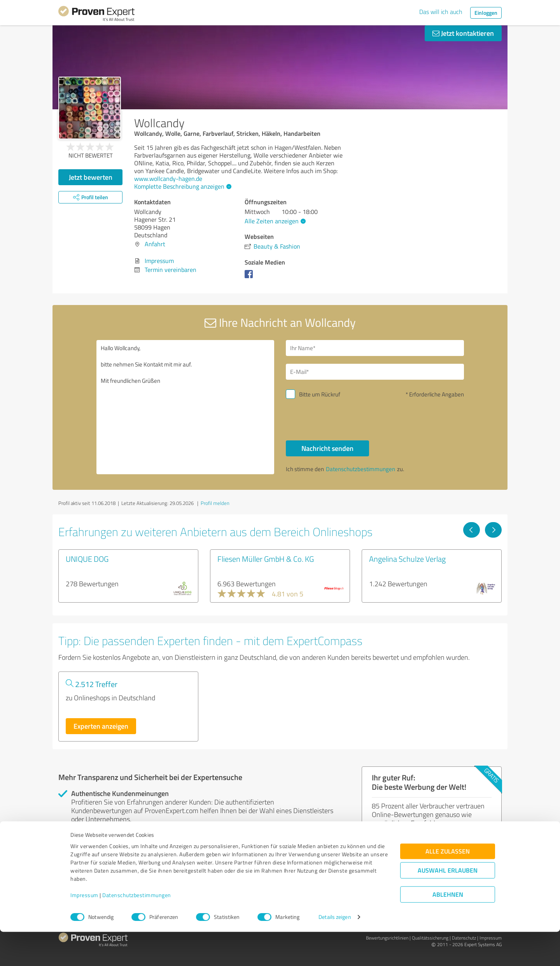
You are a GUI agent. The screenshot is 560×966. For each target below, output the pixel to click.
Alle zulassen (448, 886)
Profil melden (215, 503)
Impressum (84, 930)
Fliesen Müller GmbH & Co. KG (266, 559)
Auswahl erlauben (448, 905)
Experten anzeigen (101, 726)
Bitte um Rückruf (320, 394)
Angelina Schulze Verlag (407, 559)
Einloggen (486, 13)
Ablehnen (448, 929)
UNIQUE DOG (87, 559)
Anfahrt (155, 244)
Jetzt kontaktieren (463, 33)
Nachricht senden (327, 448)
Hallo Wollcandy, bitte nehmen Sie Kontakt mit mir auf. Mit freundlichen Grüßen (185, 407)
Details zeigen (335, 951)
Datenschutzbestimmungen (137, 930)
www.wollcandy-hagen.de (168, 179)
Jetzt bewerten (91, 177)
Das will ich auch (441, 12)
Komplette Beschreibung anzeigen (182, 186)
